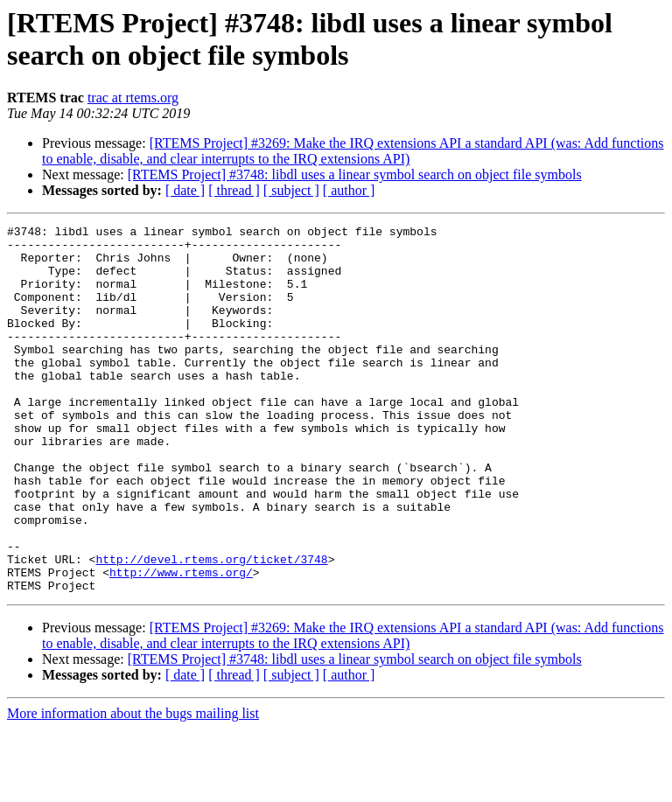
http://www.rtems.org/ (181, 643)
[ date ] (185, 190)
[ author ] (349, 190)
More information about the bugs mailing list (133, 787)
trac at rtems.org (133, 98)
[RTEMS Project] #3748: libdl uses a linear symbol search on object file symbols (355, 174)
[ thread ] (234, 190)
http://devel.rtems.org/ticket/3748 (211, 627)
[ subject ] (291, 190)
